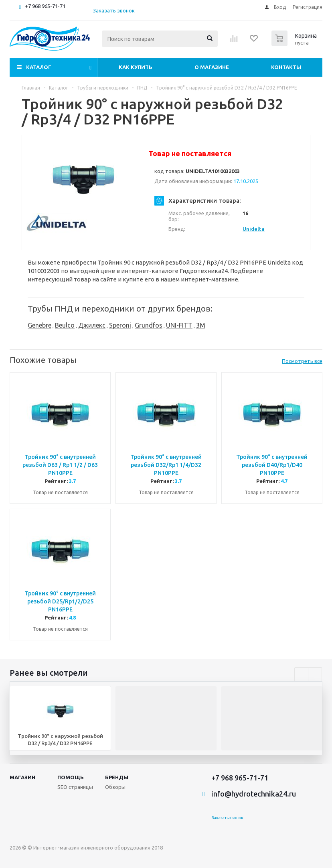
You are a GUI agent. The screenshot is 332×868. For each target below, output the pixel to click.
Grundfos (149, 325)
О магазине (212, 67)
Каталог (39, 67)
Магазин (22, 777)
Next (315, 674)
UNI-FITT (179, 325)
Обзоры (115, 787)
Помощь (71, 777)
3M (201, 325)
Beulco (65, 325)
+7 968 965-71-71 (45, 6)
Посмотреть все (302, 361)
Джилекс (92, 325)
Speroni (120, 325)
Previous (301, 674)
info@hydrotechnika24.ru (254, 794)
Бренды (117, 777)
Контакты (286, 67)
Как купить (136, 67)
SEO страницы (75, 787)
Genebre (39, 325)
